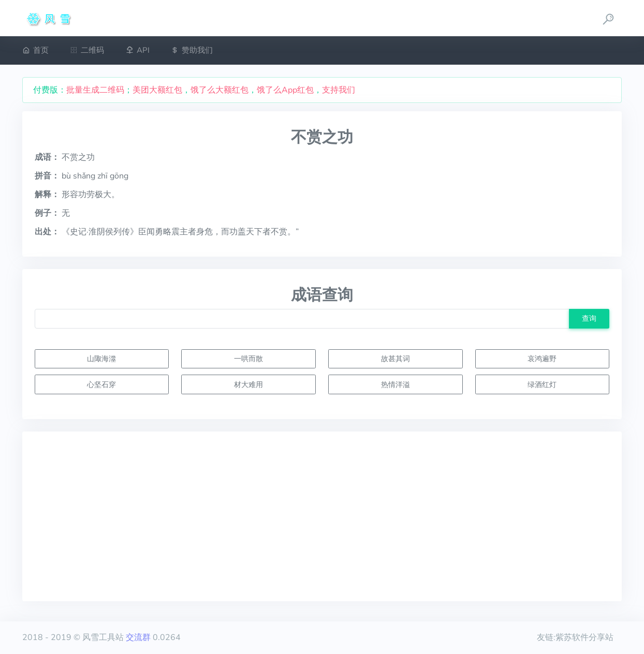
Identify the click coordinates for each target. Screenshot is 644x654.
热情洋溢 (396, 384)
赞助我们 (192, 50)
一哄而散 (248, 359)
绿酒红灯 (542, 384)
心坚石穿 (101, 384)
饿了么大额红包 (219, 90)
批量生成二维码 (95, 90)
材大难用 (248, 384)
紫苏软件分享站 (584, 637)
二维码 (87, 50)
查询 (589, 318)
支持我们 (339, 90)
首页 (35, 50)
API (138, 50)
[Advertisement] (322, 516)
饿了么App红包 (285, 90)
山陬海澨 (101, 359)
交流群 (138, 637)
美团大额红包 (157, 90)
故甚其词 (396, 359)
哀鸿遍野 (542, 359)
